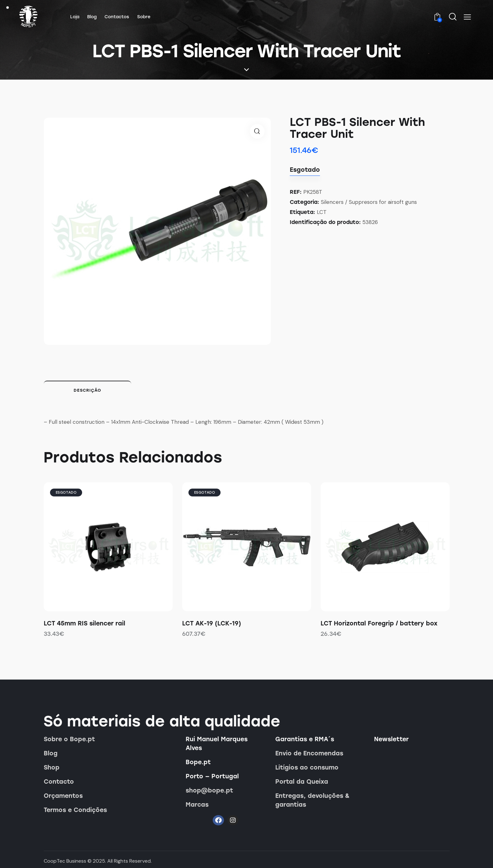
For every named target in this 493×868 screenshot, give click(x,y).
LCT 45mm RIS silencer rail (84, 623)
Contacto (59, 782)
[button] (467, 17)
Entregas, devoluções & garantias (312, 800)
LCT (322, 212)
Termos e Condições (75, 810)
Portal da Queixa (302, 782)
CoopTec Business (65, 861)
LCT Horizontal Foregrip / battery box (379, 623)
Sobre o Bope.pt (69, 739)
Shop (52, 767)
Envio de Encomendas (309, 753)
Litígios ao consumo (307, 767)
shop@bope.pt (209, 790)
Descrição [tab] (87, 390)
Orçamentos (63, 796)
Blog (51, 753)
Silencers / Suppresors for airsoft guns (369, 202)
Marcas (197, 805)
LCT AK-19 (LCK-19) (212, 623)
